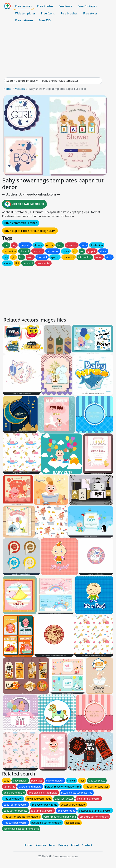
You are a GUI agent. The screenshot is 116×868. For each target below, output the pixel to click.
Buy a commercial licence (21, 223)
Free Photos (45, 6)
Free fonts (66, 6)
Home (7, 89)
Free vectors (23, 6)
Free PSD (45, 20)
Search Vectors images (21, 81)
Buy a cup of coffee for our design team (30, 231)
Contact (87, 845)
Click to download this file (24, 204)
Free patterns (24, 20)
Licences (40, 845)
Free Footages (87, 6)
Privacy (63, 845)
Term (52, 845)
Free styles (90, 13)
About (75, 845)
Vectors (20, 89)
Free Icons (48, 13)
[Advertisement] (58, 51)
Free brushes (69, 13)
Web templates (25, 13)
